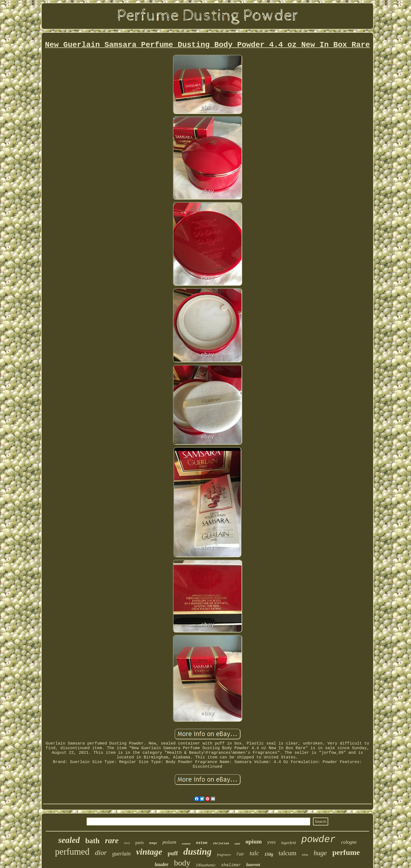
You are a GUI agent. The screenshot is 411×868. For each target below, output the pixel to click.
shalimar (231, 865)
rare (112, 840)
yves (271, 842)
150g (269, 854)
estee (202, 843)
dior (101, 853)
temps (153, 843)
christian (221, 843)
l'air (240, 854)
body (182, 863)
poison (170, 842)
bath (92, 841)
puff (173, 853)
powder (318, 840)
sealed (69, 840)
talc (254, 853)
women (186, 843)
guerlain (121, 854)
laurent (253, 865)
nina (305, 855)
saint (237, 844)
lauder (162, 864)
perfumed (72, 852)
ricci (127, 843)
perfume (346, 852)
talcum (287, 853)
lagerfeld (288, 843)
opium (254, 841)
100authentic (206, 865)
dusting (197, 852)
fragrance (224, 855)
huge (320, 853)
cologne (349, 842)
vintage (149, 852)
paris (140, 843)
